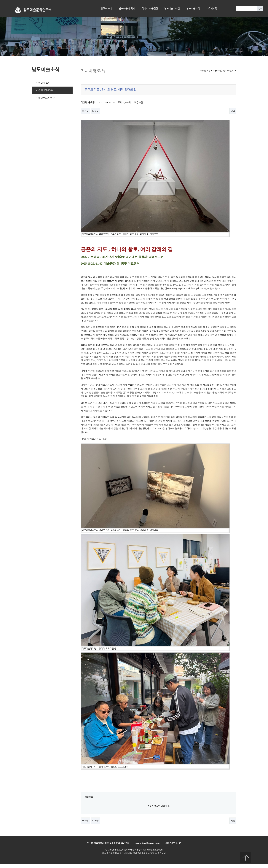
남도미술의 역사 (127, 8)
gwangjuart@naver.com (147, 843)
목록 (233, 111)
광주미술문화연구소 (38, 10)
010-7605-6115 (173, 843)
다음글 (95, 111)
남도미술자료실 (172, 8)
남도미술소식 (193, 8)
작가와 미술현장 (150, 8)
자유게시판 (212, 8)
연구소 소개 (106, 8)
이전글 (85, 111)
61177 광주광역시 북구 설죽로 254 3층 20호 (108, 843)
